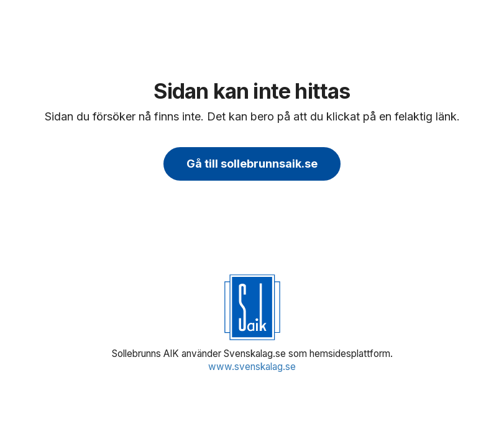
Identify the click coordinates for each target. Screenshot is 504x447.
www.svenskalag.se (252, 367)
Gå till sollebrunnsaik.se (252, 164)
